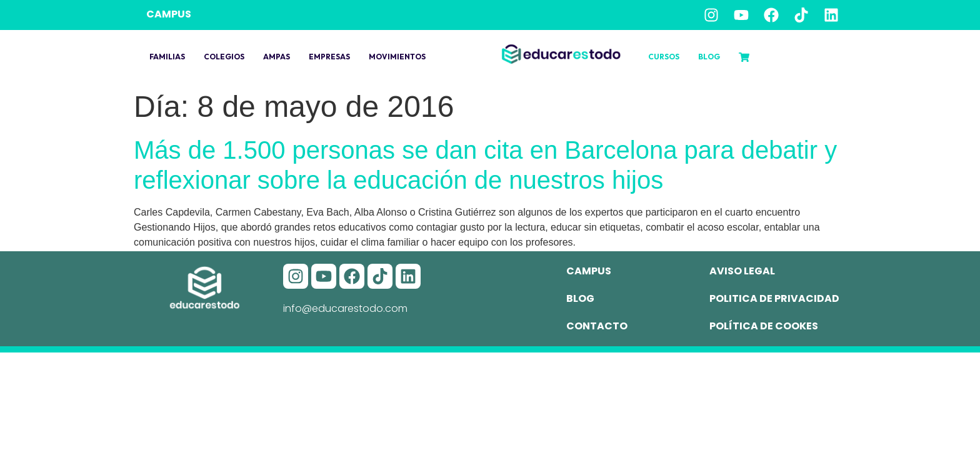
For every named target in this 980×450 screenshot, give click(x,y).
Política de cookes (764, 326)
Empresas (329, 57)
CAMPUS (169, 14)
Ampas (277, 57)
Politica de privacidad (774, 298)
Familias (167, 57)
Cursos (664, 57)
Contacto (597, 326)
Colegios (224, 57)
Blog (709, 57)
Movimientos (397, 57)
